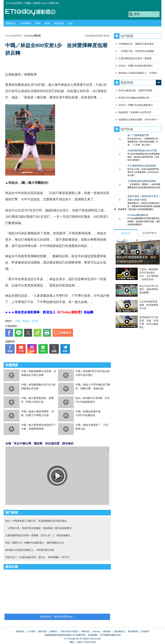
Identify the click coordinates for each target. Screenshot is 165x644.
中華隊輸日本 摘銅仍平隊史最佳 (136, 44)
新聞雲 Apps (40, 3)
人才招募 (31, 631)
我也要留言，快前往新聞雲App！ (57, 617)
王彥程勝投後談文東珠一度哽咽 (135, 58)
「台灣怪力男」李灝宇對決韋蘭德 (136, 51)
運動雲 (33, 12)
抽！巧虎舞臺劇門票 (138, 135)
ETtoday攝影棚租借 (138, 215)
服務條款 (107, 631)
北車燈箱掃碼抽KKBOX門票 (142, 150)
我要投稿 (20, 631)
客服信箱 (85, 631)
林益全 (26, 321)
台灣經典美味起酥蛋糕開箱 (142, 181)
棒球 (38, 23)
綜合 (71, 23)
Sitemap (96, 631)
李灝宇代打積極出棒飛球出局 (134, 98)
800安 (35, 321)
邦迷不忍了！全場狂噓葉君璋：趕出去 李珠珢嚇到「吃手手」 (38, 557)
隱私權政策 (119, 631)
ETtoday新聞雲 (14, 3)
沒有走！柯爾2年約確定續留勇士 (136, 66)
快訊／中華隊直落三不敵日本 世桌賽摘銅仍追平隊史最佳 (36, 521)
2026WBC (26, 23)
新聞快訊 (11, 23)
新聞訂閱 (53, 3)
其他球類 (59, 23)
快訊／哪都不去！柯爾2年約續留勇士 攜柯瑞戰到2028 (35, 543)
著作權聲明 (133, 631)
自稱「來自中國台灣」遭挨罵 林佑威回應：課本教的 (39, 444)
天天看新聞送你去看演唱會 (142, 166)
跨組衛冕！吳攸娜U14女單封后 (135, 112)
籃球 (47, 23)
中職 (18, 321)
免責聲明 (145, 631)
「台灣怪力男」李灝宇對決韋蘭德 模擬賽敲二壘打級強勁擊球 (38, 528)
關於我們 (42, 631)
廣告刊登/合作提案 (70, 631)
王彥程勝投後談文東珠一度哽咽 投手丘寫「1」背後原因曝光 (38, 535)
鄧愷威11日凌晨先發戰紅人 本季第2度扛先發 (30, 550)
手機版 (28, 3)
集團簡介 (54, 631)
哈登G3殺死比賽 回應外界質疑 (135, 90)
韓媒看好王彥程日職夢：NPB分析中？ (139, 120)
